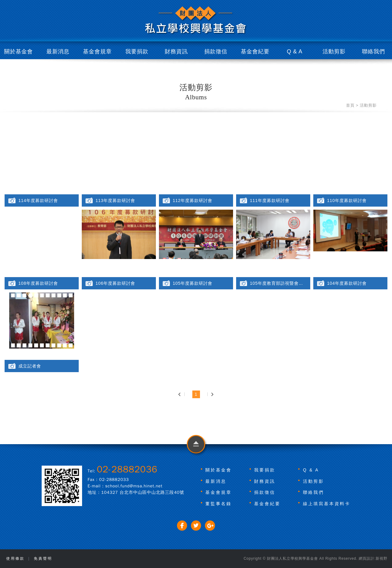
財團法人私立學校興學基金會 (196, 20)
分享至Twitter (196, 526)
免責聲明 (43, 558)
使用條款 (15, 558)
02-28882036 (127, 469)
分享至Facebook (182, 526)
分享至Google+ (210, 526)
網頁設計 (366, 558)
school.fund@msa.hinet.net (134, 486)
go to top (196, 446)
